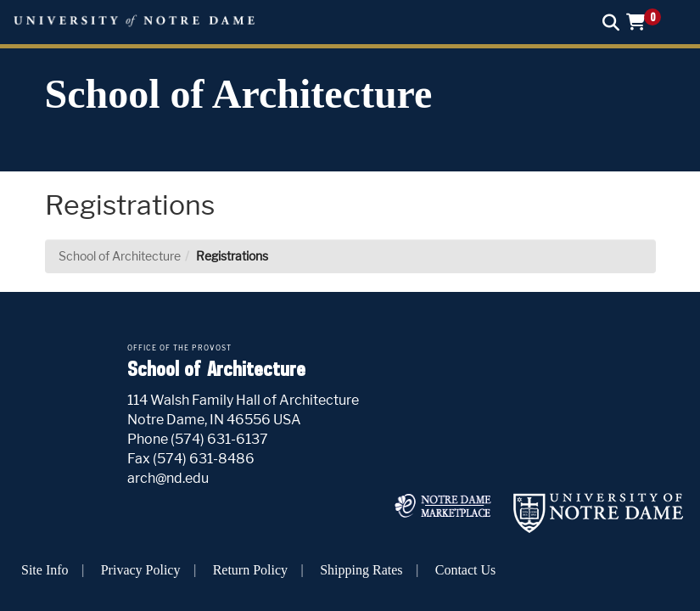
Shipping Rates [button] (361, 570)
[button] (650, 21)
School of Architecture (239, 94)
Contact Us (466, 570)
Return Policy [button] (250, 570)
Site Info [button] (45, 570)
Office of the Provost (179, 348)
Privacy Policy (141, 570)
